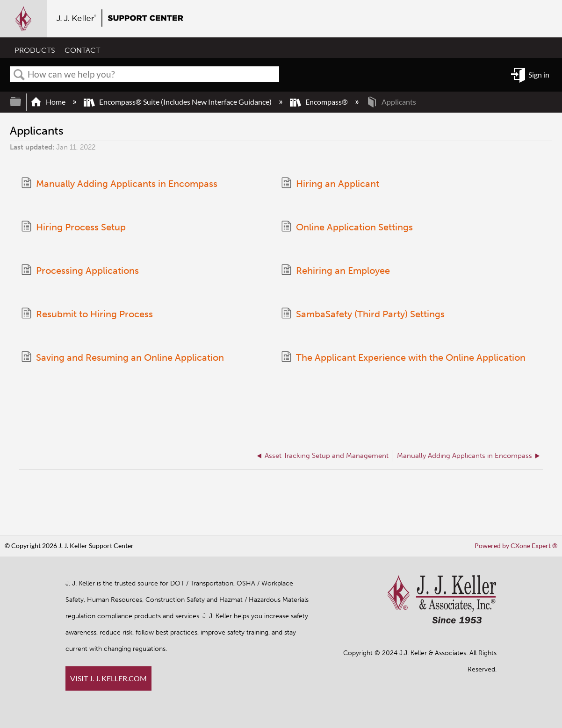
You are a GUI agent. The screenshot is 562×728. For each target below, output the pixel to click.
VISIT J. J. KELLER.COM (108, 678)
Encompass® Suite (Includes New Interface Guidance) (178, 102)
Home (49, 102)
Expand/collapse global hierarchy (22, 102)
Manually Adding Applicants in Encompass (119, 184)
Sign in (539, 75)
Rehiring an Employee (335, 271)
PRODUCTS (35, 50)
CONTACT (82, 50)
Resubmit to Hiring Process (87, 314)
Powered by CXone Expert (516, 546)
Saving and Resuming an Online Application (122, 358)
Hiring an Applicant (330, 184)
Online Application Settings (347, 227)
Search (19, 75)
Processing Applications (80, 271)
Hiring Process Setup (73, 227)
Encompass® (320, 102)
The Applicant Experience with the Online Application (403, 358)
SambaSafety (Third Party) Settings (363, 314)
